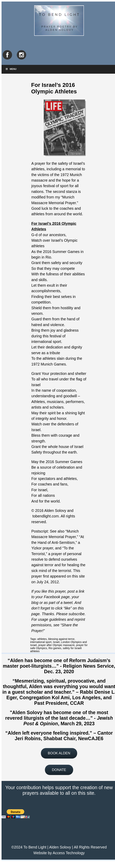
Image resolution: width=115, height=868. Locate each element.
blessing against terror (61, 639)
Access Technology (69, 853)
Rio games (55, 648)
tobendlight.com (45, 516)
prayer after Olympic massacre (56, 645)
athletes (42, 639)
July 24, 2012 (48, 582)
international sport (41, 642)
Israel (56, 642)
